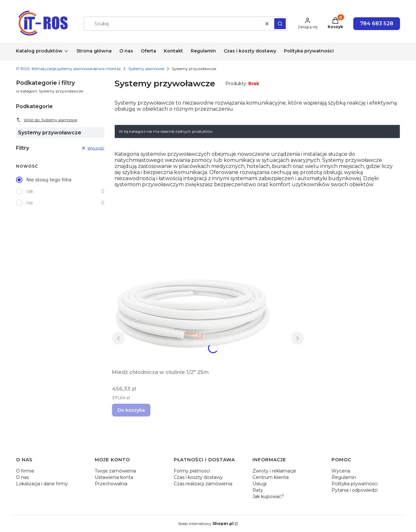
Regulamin (344, 477)
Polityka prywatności (355, 484)
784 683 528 (377, 24)
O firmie (25, 471)
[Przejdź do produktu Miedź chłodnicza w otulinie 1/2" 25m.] (192, 313)
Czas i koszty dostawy (198, 477)
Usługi (260, 484)
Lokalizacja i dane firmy (42, 484)
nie (30, 203)
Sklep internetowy (206, 524)
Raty (258, 490)
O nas (22, 477)
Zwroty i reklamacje (274, 471)
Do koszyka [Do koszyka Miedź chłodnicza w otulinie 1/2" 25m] (131, 410)
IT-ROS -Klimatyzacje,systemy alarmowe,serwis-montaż (68, 69)
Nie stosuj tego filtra (49, 180)
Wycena (341, 471)
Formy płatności (192, 471)
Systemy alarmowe (146, 69)
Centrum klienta (271, 477)
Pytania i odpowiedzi (355, 490)
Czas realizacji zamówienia (203, 484)
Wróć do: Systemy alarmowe (47, 120)
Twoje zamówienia (115, 471)
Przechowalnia (111, 484)
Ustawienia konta (114, 477)
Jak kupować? (268, 496)
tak (30, 191)
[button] (280, 24)
